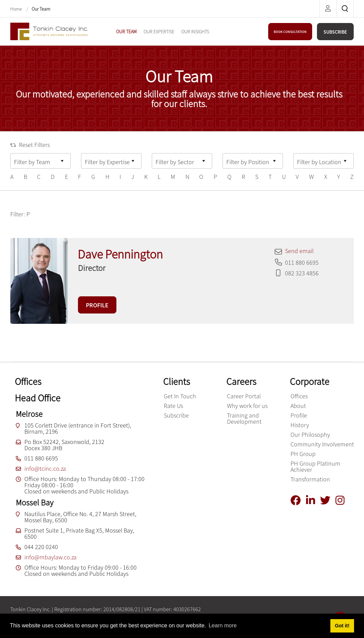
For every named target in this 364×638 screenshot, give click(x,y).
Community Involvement (322, 444)
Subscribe (176, 415)
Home (17, 9)
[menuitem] (126, 32)
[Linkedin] (313, 500)
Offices (299, 396)
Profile (299, 415)
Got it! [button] (342, 626)
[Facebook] (298, 500)
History (300, 425)
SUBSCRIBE (335, 32)
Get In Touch (180, 396)
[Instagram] (343, 500)
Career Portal (244, 396)
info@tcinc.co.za (45, 469)
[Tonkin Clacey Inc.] (49, 31)
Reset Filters (30, 145)
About (298, 406)
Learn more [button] (223, 625)
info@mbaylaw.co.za (50, 557)
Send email (299, 251)
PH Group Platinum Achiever (315, 466)
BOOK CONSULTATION (290, 32)
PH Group (303, 454)
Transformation (310, 479)
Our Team (41, 9)
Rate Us (173, 406)
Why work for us (247, 406)
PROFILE (97, 305)
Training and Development (244, 418)
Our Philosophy (310, 435)
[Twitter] (328, 500)
